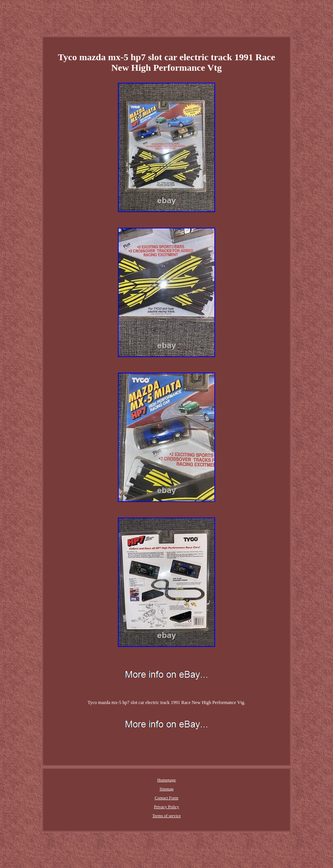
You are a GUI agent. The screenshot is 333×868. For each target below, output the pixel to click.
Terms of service (166, 816)
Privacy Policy (166, 807)
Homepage (166, 780)
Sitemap (166, 789)
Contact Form (167, 798)
